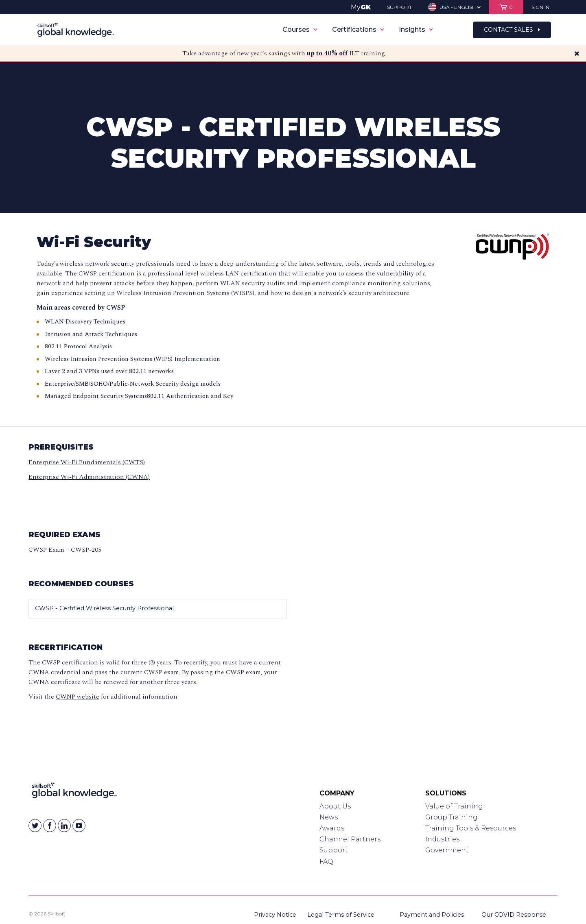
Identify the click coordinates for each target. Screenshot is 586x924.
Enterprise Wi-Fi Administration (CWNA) (89, 477)
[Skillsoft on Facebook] (50, 826)
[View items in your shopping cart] (506, 7)
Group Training (452, 817)
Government (447, 850)
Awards (332, 828)
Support (334, 850)
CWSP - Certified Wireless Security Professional (104, 608)
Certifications (358, 29)
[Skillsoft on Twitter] (35, 826)
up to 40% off (327, 53)
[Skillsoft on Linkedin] (64, 826)
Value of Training (454, 806)
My (361, 7)
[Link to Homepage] (74, 792)
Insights (416, 29)
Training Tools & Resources (471, 828)
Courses (300, 29)
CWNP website (78, 697)
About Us (335, 806)
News (329, 817)
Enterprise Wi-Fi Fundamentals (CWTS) (87, 462)
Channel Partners (350, 839)
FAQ (326, 862)
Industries (442, 839)
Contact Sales (512, 30)
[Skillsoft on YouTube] (79, 826)
